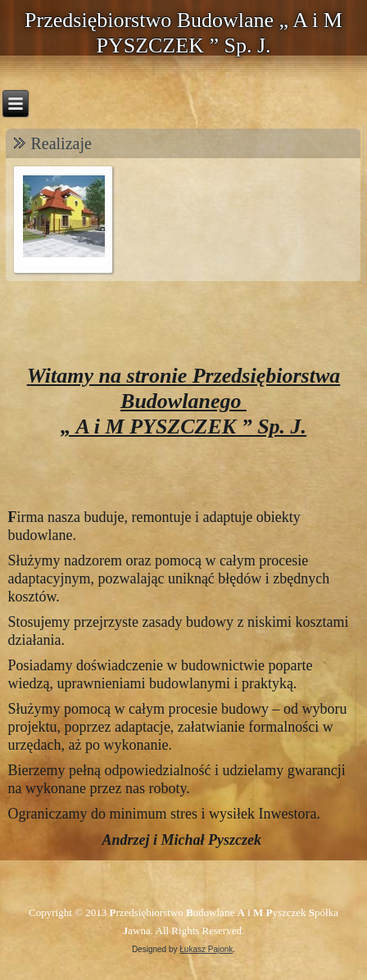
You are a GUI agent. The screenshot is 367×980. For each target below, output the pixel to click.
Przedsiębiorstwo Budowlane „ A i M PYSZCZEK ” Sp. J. (183, 33)
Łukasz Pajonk (206, 949)
